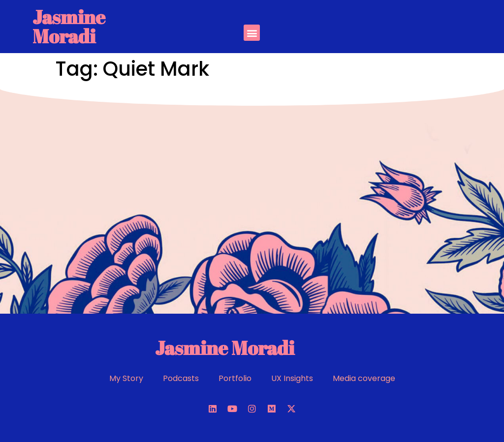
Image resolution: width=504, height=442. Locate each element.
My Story (126, 378)
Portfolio (235, 378)
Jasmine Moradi (69, 26)
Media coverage (364, 378)
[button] (252, 33)
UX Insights (292, 378)
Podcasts (181, 378)
